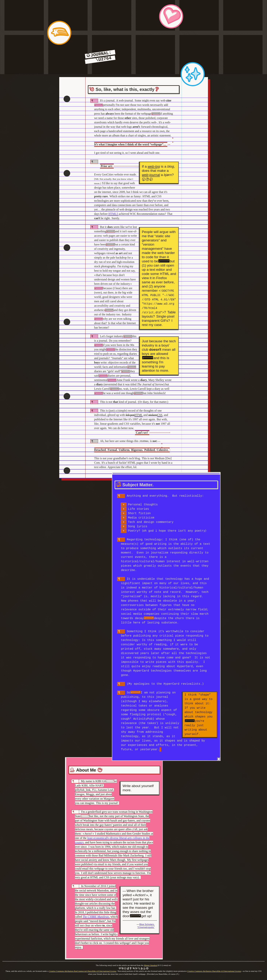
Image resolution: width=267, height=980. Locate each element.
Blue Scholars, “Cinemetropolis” (146, 926)
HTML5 (113, 214)
